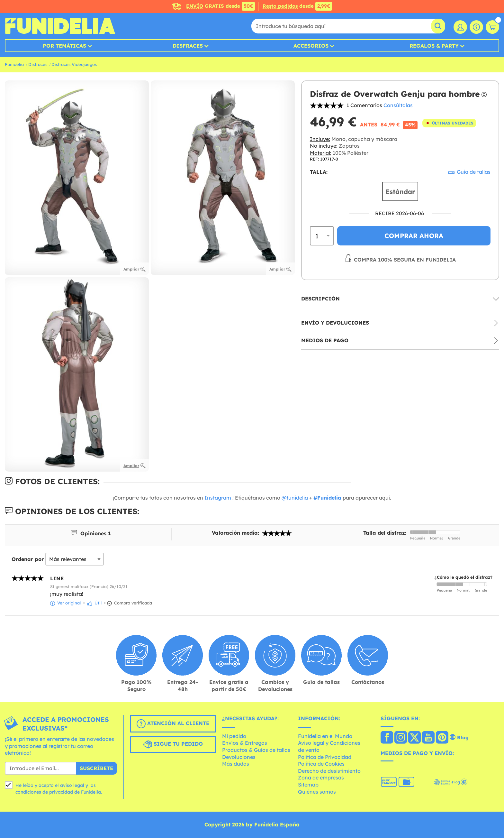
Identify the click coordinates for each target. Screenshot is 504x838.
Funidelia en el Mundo (325, 736)
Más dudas (236, 764)
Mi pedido (234, 736)
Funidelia (14, 64)
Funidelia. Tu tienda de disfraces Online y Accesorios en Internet (60, 26)
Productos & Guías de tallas (256, 750)
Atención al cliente (173, 724)
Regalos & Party (434, 46)
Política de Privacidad (325, 757)
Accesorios (311, 46)
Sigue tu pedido (173, 744)
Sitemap (308, 785)
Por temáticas (64, 46)
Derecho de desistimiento (329, 771)
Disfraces (188, 46)
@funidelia (295, 498)
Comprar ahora (414, 236)
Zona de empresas (321, 778)
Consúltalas (398, 105)
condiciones (28, 792)
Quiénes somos (317, 792)
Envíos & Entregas (245, 743)
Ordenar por (28, 559)
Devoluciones (239, 757)
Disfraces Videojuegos (74, 64)
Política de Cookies (321, 764)
